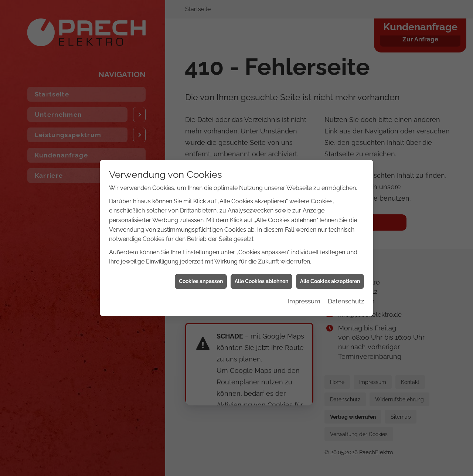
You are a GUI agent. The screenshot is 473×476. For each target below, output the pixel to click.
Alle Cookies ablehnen (261, 266)
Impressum (304, 286)
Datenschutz (346, 286)
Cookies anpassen (201, 266)
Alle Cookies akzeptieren (330, 266)
